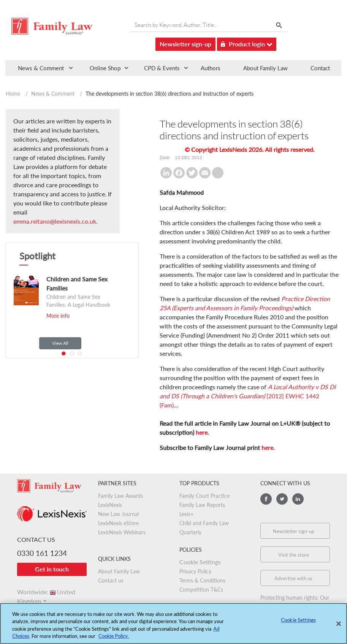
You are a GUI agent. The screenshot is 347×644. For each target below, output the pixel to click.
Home (13, 94)
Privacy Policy (195, 571)
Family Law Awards (120, 496)
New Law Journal (118, 514)
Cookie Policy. (114, 639)
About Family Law (265, 68)
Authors (211, 68)
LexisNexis (110, 505)
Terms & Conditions (202, 580)
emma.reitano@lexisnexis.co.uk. (55, 221)
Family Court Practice (204, 496)
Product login (247, 43)
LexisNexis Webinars (122, 532)
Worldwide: (46, 592)
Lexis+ (186, 514)
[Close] (339, 627)
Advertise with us (293, 578)
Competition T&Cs (201, 590)
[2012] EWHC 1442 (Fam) (248, 396)
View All (60, 343)
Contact (320, 68)
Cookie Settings (200, 562)
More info (58, 316)
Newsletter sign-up (185, 44)
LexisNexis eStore (118, 523)
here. (202, 432)
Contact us (111, 580)
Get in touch (52, 569)
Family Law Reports (202, 505)
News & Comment (53, 94)
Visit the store (294, 555)
